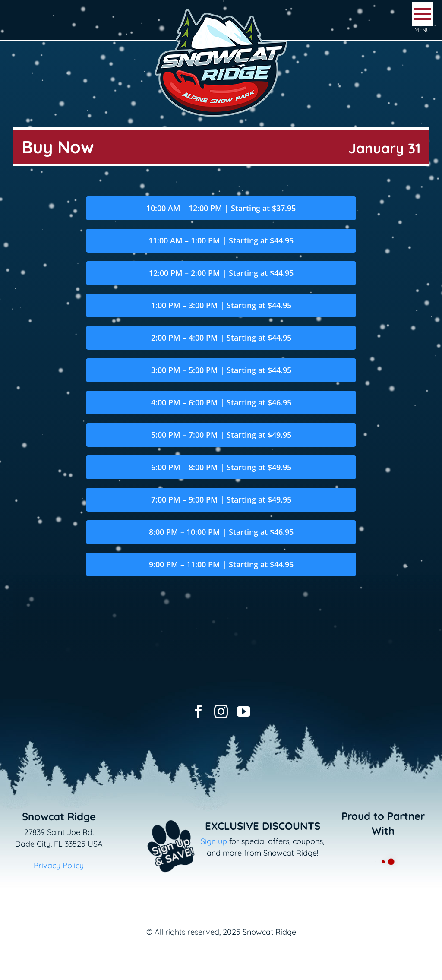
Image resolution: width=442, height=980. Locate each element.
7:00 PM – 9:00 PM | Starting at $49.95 (221, 499)
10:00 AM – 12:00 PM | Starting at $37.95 (221, 208)
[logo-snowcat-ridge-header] (221, 10)
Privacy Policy (59, 865)
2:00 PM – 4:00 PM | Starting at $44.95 (221, 338)
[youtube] (243, 711)
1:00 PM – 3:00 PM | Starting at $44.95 (221, 305)
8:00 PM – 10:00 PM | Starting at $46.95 (221, 532)
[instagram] (221, 711)
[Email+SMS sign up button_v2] (159, 815)
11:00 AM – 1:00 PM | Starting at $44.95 (221, 240)
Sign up (214, 841)
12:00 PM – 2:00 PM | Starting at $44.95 (221, 273)
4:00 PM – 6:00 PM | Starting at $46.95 (221, 402)
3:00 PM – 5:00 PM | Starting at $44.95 (221, 370)
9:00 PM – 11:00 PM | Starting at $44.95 (221, 564)
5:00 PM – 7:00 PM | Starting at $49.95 (221, 435)
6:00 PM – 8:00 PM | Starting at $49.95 (221, 467)
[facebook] (199, 711)
